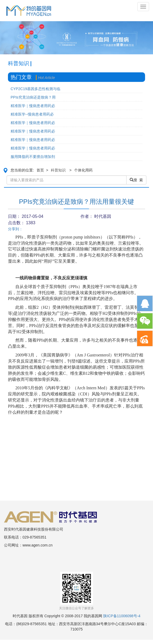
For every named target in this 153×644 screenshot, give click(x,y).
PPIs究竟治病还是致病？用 (33, 97)
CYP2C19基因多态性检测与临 (35, 89)
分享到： (15, 229)
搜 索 (136, 180)
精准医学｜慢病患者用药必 (33, 106)
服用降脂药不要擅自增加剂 (33, 157)
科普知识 (58, 170)
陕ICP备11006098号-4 (122, 616)
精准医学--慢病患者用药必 (32, 114)
